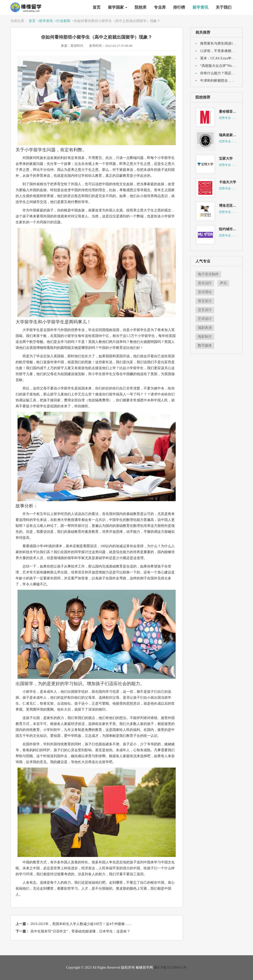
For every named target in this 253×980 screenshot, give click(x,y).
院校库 (141, 7)
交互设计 (205, 310)
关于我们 (224, 7)
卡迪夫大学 (228, 182)
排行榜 (179, 7)
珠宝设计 (205, 301)
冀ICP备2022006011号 (170, 967)
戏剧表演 (205, 328)
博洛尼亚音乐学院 (233, 206)
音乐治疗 (205, 283)
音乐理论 (205, 292)
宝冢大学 (226, 159)
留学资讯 (200, 7)
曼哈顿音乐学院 (231, 112)
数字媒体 (205, 346)
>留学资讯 (45, 21)
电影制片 (205, 337)
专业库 (160, 7)
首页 (97, 7)
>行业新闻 (62, 21)
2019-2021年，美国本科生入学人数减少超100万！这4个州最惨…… (81, 924)
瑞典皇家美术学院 (233, 135)
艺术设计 (205, 319)
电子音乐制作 (208, 274)
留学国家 (118, 7)
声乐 (223, 283)
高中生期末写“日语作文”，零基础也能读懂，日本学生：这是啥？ (80, 931)
